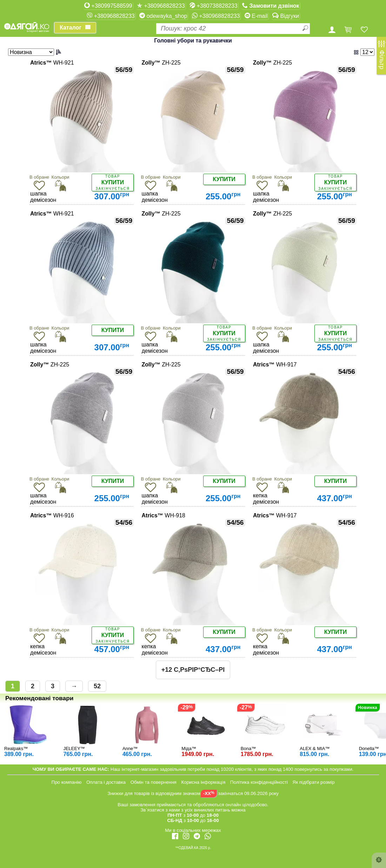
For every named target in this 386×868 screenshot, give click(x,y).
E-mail (256, 16)
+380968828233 (161, 6)
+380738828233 (214, 6)
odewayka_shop (163, 16)
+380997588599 (108, 6)
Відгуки (286, 16)
